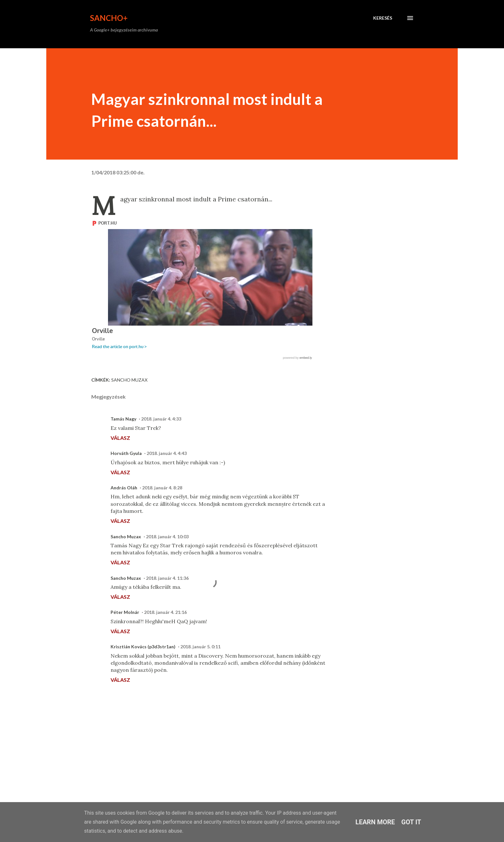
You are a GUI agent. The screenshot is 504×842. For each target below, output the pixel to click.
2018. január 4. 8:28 (162, 488)
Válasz (120, 438)
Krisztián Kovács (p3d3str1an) (143, 647)
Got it (411, 822)
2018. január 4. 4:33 (161, 419)
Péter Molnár (125, 612)
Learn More (375, 822)
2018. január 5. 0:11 (200, 647)
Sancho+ (109, 18)
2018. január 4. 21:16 (165, 612)
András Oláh (124, 488)
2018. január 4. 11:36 (167, 578)
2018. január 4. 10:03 (167, 537)
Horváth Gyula (126, 453)
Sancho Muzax (129, 380)
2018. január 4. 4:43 (167, 453)
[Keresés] (383, 18)
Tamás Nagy (123, 419)
